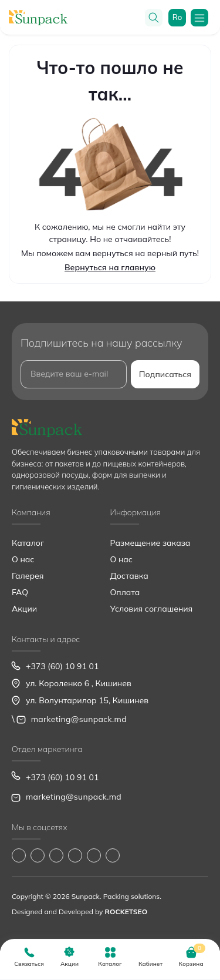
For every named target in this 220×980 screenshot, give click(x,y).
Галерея (28, 576)
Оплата (125, 592)
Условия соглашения (152, 609)
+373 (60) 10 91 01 (62, 666)
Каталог (28, 543)
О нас (23, 559)
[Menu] (199, 18)
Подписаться (165, 374)
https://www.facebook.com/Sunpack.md (19, 855)
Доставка (129, 576)
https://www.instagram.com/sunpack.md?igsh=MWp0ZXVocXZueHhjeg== (38, 855)
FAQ (20, 592)
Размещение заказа (150, 543)
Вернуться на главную (110, 267)
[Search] (154, 18)
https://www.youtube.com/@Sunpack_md (75, 855)
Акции (24, 609)
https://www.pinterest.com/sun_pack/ (113, 855)
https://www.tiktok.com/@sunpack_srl (56, 855)
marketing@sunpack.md (79, 719)
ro (177, 17)
